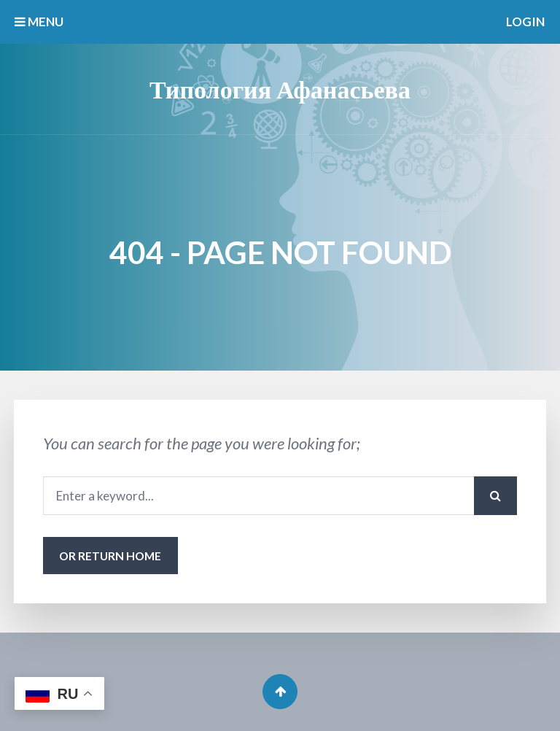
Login (525, 22)
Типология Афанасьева (280, 89)
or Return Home (110, 556)
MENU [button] (39, 22)
